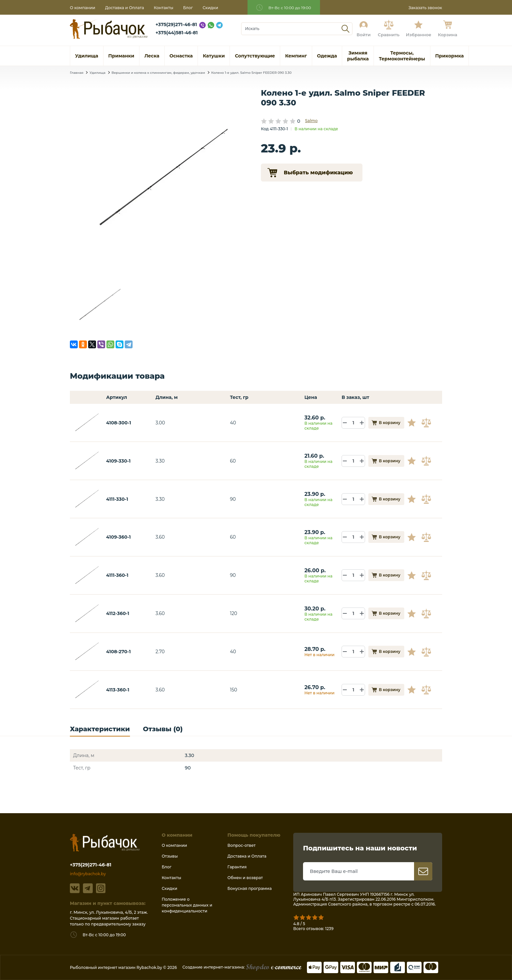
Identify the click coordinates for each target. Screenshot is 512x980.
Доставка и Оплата (125, 8)
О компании (83, 8)
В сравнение (427, 423)
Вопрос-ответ (242, 845)
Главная (77, 73)
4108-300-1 (119, 423)
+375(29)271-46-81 (176, 24)
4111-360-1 (117, 575)
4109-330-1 (118, 461)
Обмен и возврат (245, 878)
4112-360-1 (118, 613)
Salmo (311, 121)
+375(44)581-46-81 (176, 33)
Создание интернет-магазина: (242, 967)
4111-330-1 (117, 499)
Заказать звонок (425, 8)
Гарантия (237, 867)
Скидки (211, 8)
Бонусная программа (250, 888)
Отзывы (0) (163, 729)
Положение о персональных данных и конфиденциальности (187, 905)
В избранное (414, 423)
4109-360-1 (119, 537)
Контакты (164, 8)
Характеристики (100, 729)
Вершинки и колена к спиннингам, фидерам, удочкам (158, 73)
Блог (188, 8)
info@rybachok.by (88, 874)
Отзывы (170, 856)
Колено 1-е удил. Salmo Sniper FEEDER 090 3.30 (251, 73)
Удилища (97, 73)
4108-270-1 (119, 652)
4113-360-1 (118, 690)
